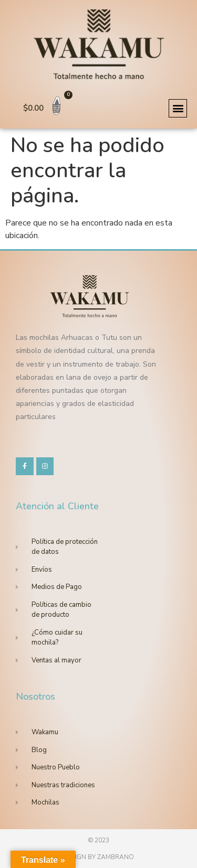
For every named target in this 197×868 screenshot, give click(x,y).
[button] (178, 108)
